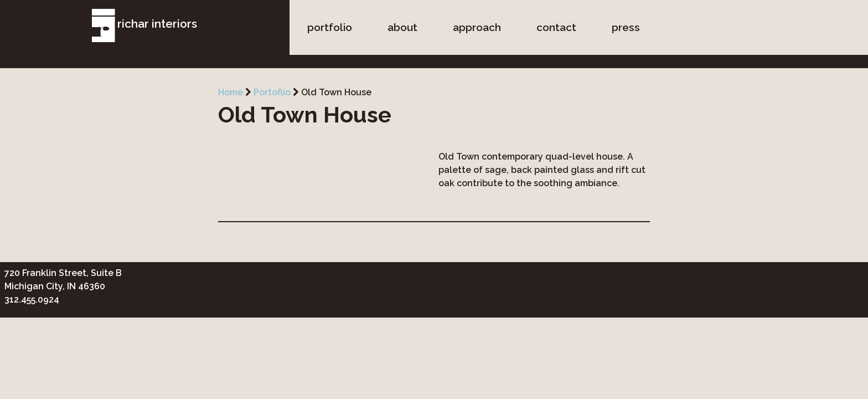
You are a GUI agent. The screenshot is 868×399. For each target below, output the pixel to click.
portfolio (330, 27)
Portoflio (272, 92)
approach (477, 27)
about (402, 27)
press (626, 27)
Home (231, 92)
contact (556, 27)
